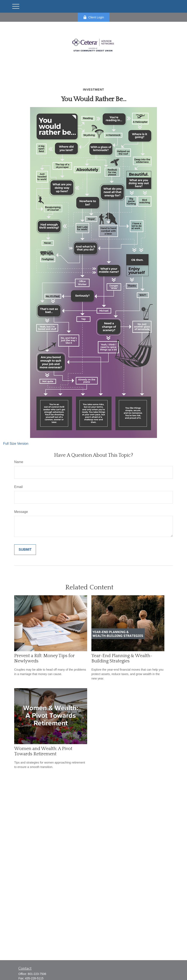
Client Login (94, 17)
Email (18, 487)
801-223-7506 (37, 974)
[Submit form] (25, 550)
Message (21, 512)
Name (19, 462)
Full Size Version (16, 444)
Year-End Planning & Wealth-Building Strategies (122, 658)
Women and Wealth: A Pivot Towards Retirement (43, 751)
